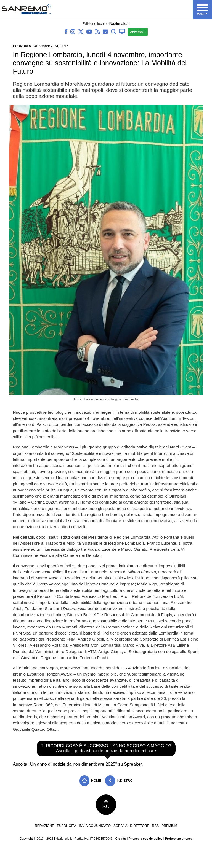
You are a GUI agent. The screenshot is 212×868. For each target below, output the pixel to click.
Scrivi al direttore (131, 826)
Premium (169, 826)
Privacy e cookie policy (145, 839)
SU (106, 805)
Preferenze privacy (179, 839)
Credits (121, 839)
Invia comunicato (95, 826)
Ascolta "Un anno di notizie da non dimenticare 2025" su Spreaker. (78, 764)
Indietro (119, 781)
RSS (155, 826)
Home (90, 781)
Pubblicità (67, 826)
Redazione (44, 826)
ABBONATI (138, 32)
